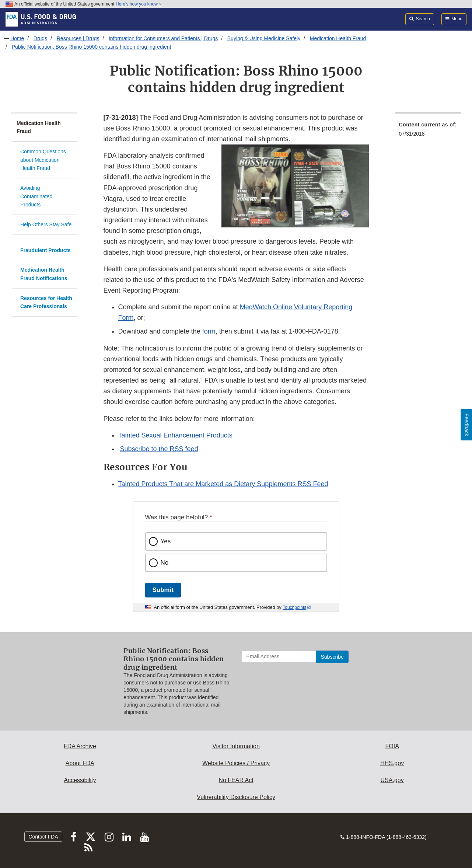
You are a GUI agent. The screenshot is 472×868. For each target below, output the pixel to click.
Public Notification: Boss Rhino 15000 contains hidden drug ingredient (92, 47)
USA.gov (392, 780)
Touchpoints (294, 607)
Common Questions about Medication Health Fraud (43, 160)
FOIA (392, 746)
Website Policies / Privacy (236, 763)
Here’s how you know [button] (139, 4)
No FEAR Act (236, 780)
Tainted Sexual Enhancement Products (175, 435)
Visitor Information (236, 746)
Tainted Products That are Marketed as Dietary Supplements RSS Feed (223, 484)
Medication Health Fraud (338, 38)
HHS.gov (392, 763)
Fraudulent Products (46, 250)
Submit (163, 590)
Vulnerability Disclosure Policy (236, 797)
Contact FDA (43, 837)
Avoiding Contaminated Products (36, 196)
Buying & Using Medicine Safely (264, 38)
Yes (166, 541)
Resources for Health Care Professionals (46, 302)
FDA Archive (80, 746)
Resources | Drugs (78, 38)
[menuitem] (428, 131)
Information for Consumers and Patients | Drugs (163, 38)
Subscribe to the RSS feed (159, 449)
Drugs (40, 38)
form (209, 331)
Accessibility (80, 780)
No (165, 563)
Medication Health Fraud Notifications (44, 274)
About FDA (80, 763)
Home (17, 38)
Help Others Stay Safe (46, 224)
